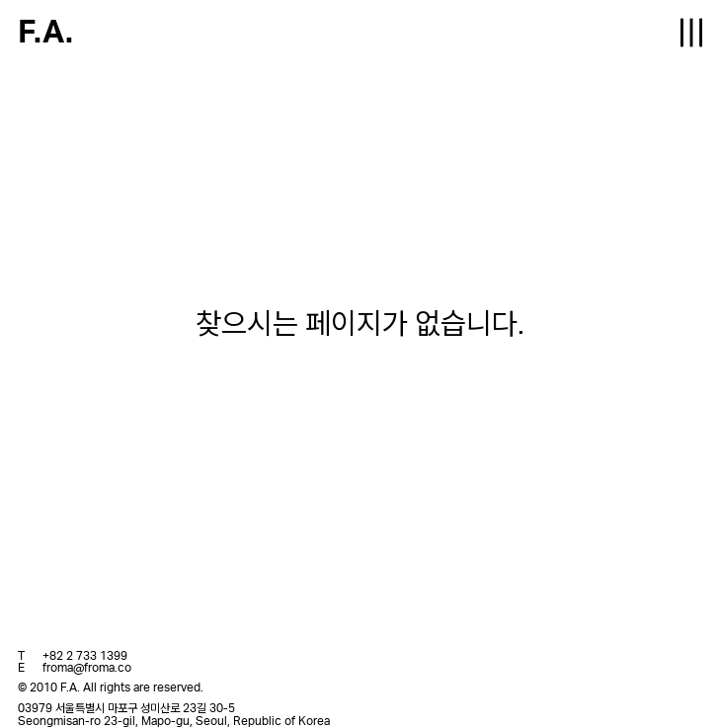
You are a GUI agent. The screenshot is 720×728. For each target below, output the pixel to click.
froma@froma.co (87, 668)
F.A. (45, 33)
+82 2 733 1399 (85, 656)
